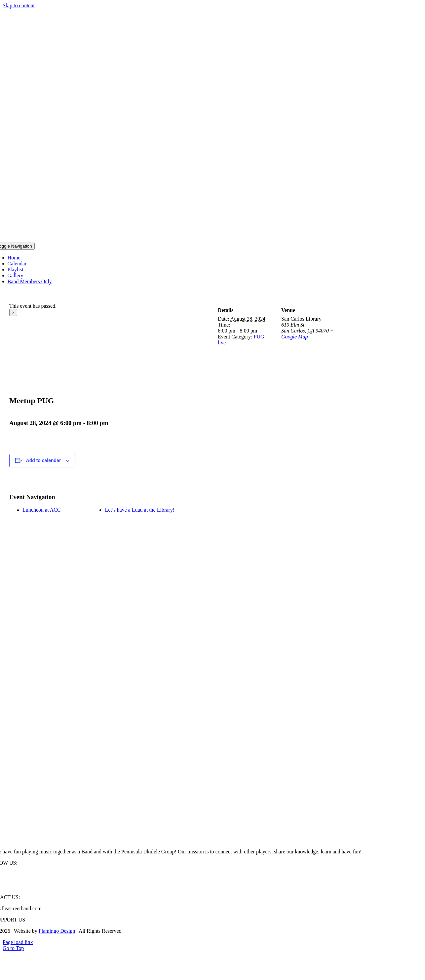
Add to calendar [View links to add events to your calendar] (44, 460)
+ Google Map (308, 334)
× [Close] (13, 313)
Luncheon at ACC (42, 510)
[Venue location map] (380, 335)
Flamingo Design (57, 931)
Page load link (18, 942)
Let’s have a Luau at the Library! (140, 510)
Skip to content (19, 5)
